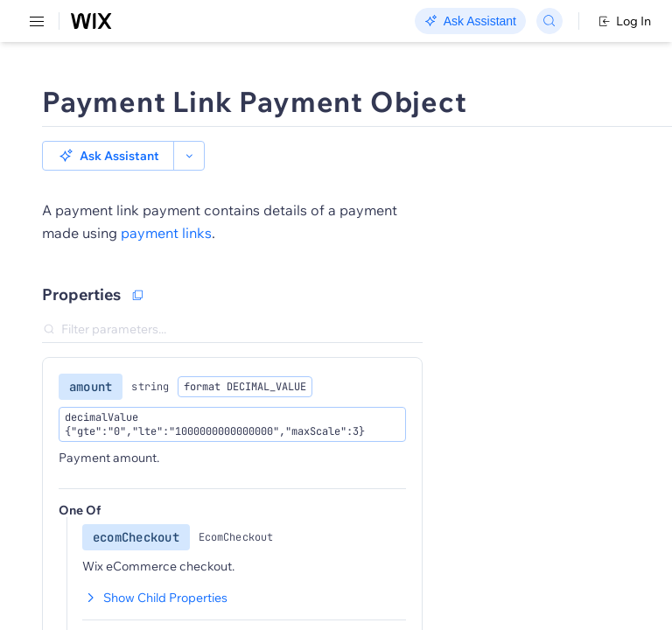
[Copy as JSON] (137, 295)
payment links (166, 233)
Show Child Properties (155, 598)
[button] (108, 156)
